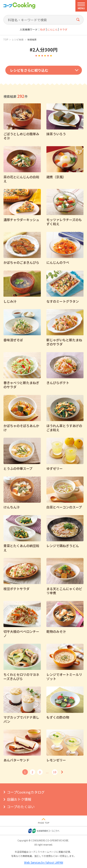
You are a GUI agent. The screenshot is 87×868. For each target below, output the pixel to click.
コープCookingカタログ (26, 792)
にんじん (52, 29)
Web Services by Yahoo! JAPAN (44, 862)
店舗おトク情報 (19, 799)
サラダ (63, 29)
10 (55, 772)
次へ (62, 772)
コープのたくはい (21, 807)
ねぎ (43, 29)
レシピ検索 (18, 40)
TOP (6, 40)
